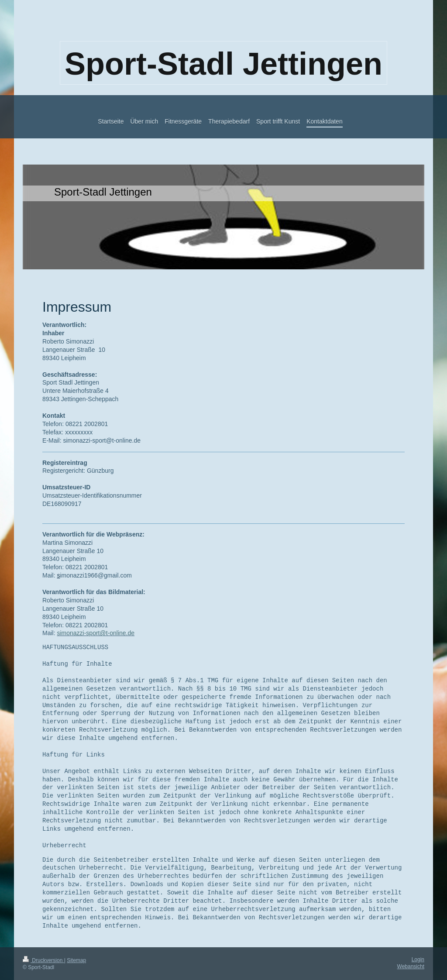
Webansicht (411, 966)
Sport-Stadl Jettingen (223, 64)
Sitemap (76, 960)
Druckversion (43, 960)
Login (418, 959)
